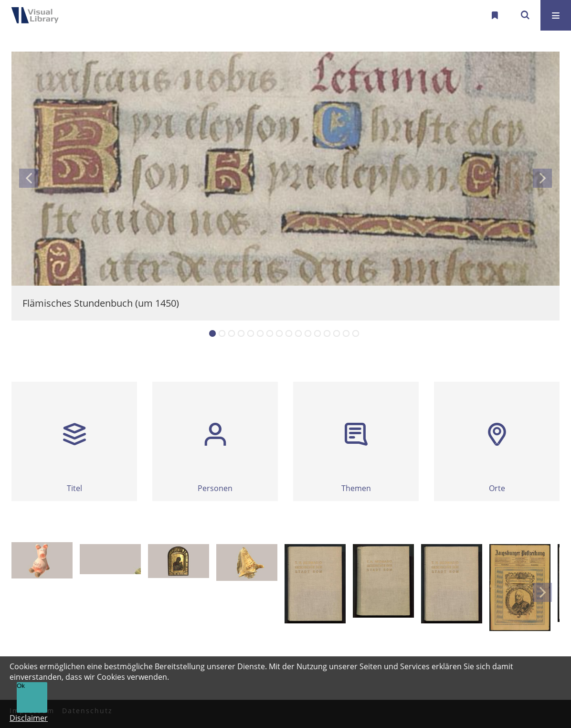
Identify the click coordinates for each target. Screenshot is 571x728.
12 (317, 333)
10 (298, 333)
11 (308, 333)
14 (337, 333)
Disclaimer (29, 718)
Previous (29, 178)
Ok (21, 686)
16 (356, 333)
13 (327, 333)
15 (346, 333)
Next (542, 178)
